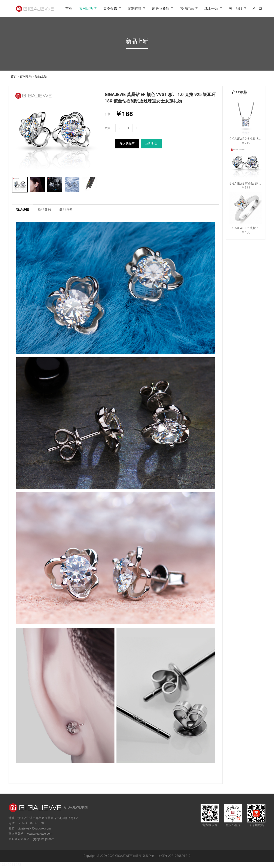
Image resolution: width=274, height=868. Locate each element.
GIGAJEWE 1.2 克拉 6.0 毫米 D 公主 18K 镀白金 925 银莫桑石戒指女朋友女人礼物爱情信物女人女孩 (246, 228)
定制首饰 (135, 8)
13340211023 (11, 865)
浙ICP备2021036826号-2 (174, 856)
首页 (69, 8)
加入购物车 (127, 143)
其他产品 (187, 8)
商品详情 (22, 210)
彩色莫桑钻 (161, 8)
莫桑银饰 (110, 8)
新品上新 (41, 76)
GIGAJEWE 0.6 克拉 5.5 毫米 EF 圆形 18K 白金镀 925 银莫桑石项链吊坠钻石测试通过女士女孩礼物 (246, 139)
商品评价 (66, 210)
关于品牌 (236, 8)
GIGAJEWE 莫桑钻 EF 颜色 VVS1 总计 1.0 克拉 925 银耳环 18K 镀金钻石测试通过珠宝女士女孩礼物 (246, 183)
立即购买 (151, 143)
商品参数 (44, 210)
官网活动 (86, 8)
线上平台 (211, 8)
